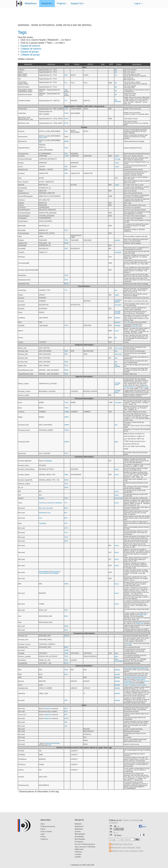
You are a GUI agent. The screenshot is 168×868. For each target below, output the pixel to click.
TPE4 (66, 230)
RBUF (66, 541)
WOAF (66, 488)
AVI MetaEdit (79, 837)
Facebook (135, 820)
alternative (118, 101)
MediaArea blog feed (122, 844)
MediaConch (79, 826)
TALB (66, 75)
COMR (66, 650)
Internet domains (129, 387)
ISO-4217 (130, 643)
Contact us (44, 839)
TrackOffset (42, 523)
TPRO (66, 656)
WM (103, 64)
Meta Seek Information (46, 508)
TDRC (66, 351)
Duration (42, 498)
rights (116, 442)
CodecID (50, 503)
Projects (62, 3)
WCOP (66, 663)
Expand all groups (30, 52)
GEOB (66, 718)
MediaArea (31, 3)
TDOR (66, 370)
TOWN (66, 430)
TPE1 (66, 131)
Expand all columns (30, 46)
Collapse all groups (30, 55)
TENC (66, 249)
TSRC (66, 670)
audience (117, 318)
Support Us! (77, 3)
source (117, 331)
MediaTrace (79, 829)
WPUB (66, 243)
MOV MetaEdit (80, 839)
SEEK (66, 508)
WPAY (66, 647)
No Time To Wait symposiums (85, 844)
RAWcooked (79, 849)
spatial (117, 385)
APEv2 (90, 64)
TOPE (66, 148)
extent (121, 498)
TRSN (66, 275)
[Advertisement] (84, 18)
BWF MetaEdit (80, 834)
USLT (66, 709)
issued (120, 354)
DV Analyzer (79, 842)
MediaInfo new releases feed (126, 848)
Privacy (43, 837)
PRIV (66, 722)
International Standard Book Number (135, 677)
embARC (78, 857)
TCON (66, 403)
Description (137, 64)
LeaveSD (78, 854)
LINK (66, 726)
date (116, 348)
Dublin (119, 64)
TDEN (66, 362)
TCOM (66, 156)
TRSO (66, 280)
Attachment (48, 709)
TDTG (66, 366)
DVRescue (78, 852)
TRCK (66, 109)
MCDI (66, 674)
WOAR (66, 141)
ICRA (128, 322)
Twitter (125, 820)
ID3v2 (67, 64)
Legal (42, 834)
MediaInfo (47, 3)
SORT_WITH (43, 138)
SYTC (66, 533)
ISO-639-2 (135, 326)
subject (117, 295)
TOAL (66, 90)
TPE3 (66, 173)
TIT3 (66, 101)
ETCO (66, 528)
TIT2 (66, 83)
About (43, 824)
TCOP (66, 653)
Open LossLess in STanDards (85, 847)
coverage (117, 159)
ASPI (66, 518)
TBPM (66, 584)
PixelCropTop (55, 572)
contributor (118, 252)
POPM (66, 417)
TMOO (66, 408)
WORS (66, 284)
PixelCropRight (54, 573)
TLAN (66, 325)
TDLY (66, 523)
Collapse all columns (31, 49)
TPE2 (66, 154)
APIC (66, 715)
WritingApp (48, 461)
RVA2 (66, 616)
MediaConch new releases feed (127, 851)
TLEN (66, 498)
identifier (117, 670)
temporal (117, 313)
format (117, 469)
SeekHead (42, 513)
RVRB (66, 626)
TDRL (66, 354)
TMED (66, 475)
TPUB (66, 240)
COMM (67, 412)
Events (43, 829)
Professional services (48, 826)
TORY (66, 374)
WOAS (66, 480)
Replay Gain (143, 615)
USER (66, 660)
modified (117, 366)
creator (117, 156)
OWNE (66, 425)
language (117, 325)
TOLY (66, 170)
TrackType (42, 503)
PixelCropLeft (43, 573)
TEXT (66, 167)
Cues (49, 513)
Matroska (51, 64)
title (116, 70)
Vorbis (77, 64)
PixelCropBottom (44, 572)
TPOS (66, 113)
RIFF (111, 64)
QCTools (78, 831)
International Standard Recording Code (136, 668)
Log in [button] (138, 3)
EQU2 (66, 630)
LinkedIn (113, 823)
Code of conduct (46, 831)
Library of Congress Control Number (135, 685)
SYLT (66, 712)
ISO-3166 (145, 387)
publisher (117, 240)
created (120, 348)
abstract (117, 302)
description (118, 300)
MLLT (66, 513)
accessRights (119, 661)
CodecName (58, 503)
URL (40, 142)
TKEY (66, 610)
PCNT (66, 453)
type (116, 290)
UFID (66, 700)
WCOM (67, 636)
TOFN (66, 484)
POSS (66, 537)
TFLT (66, 503)
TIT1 (66, 290)
